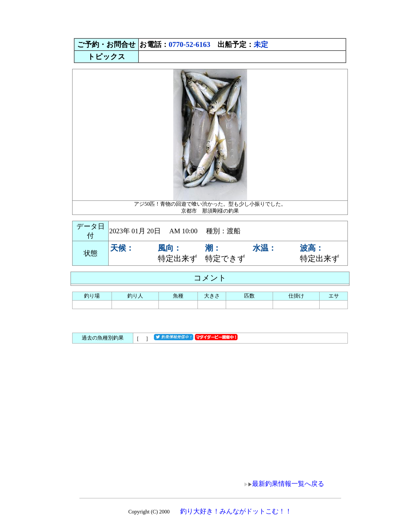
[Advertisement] (210, 17)
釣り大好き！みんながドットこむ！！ (236, 511)
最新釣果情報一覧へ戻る (280, 484)
